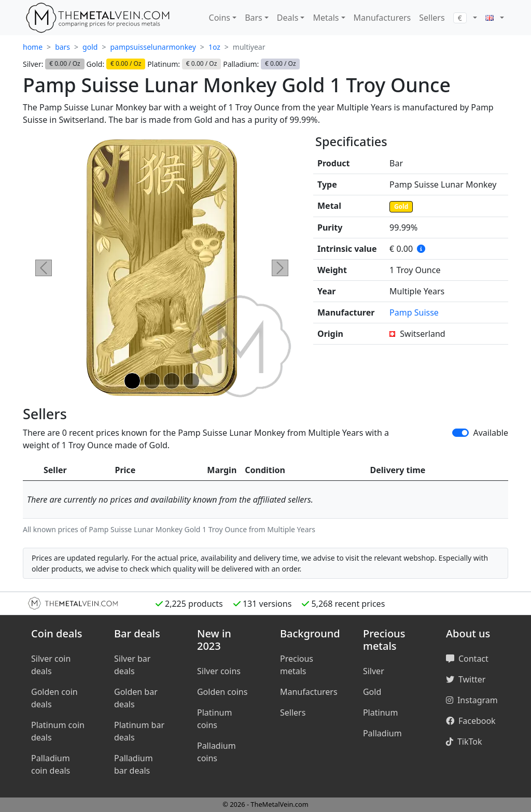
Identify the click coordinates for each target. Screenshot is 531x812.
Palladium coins (216, 752)
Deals (288, 18)
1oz (214, 47)
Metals (326, 18)
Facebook (471, 721)
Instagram (472, 700)
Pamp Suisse (414, 312)
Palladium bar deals (134, 764)
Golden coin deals (54, 698)
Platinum (380, 713)
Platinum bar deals (139, 731)
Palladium (382, 733)
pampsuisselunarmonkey (153, 47)
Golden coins (222, 692)
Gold (401, 206)
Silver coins (219, 671)
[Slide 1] (132, 381)
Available (491, 433)
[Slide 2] (152, 381)
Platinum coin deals (58, 731)
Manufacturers (382, 18)
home (33, 47)
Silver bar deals (132, 665)
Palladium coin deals (51, 764)
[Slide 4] (191, 381)
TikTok (464, 742)
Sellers (432, 18)
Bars (254, 18)
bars (62, 47)
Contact (467, 659)
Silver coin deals (51, 665)
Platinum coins (214, 719)
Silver (374, 671)
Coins (220, 18)
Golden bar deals (136, 698)
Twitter (466, 679)
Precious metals (297, 665)
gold (90, 47)
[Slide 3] (172, 381)
